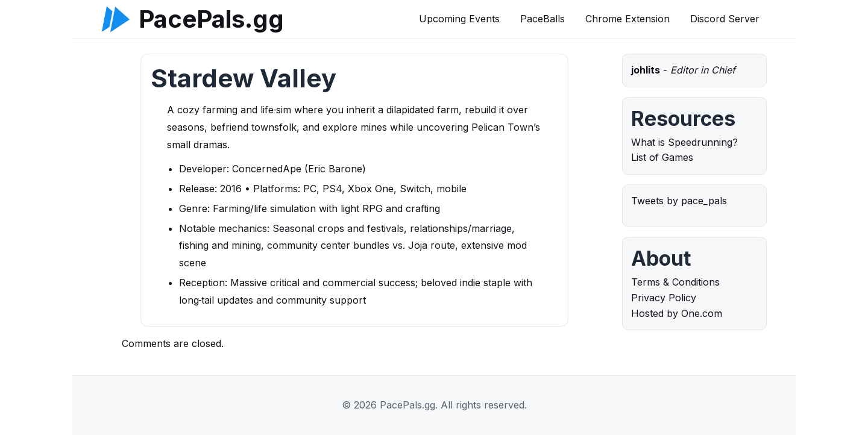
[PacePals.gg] (116, 19)
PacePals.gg (211, 19)
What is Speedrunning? (684, 142)
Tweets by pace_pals (679, 201)
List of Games (662, 157)
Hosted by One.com (677, 313)
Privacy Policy (664, 298)
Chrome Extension (627, 19)
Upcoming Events (459, 19)
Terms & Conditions (675, 282)
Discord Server (725, 19)
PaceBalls (542, 19)
